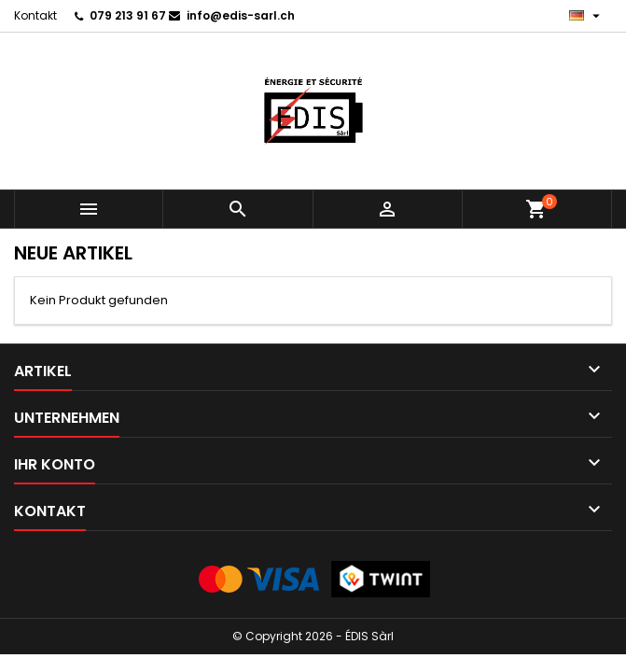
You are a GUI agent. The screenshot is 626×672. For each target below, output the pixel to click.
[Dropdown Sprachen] (587, 16)
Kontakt (35, 15)
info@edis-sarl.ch (241, 15)
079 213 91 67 (128, 15)
